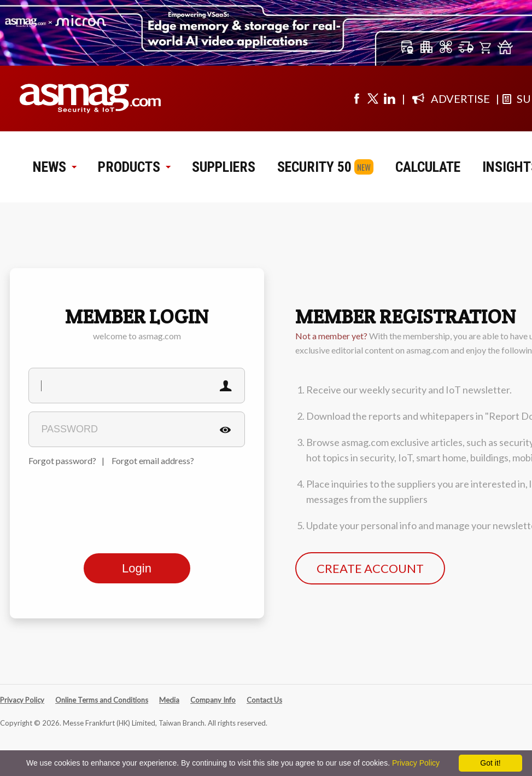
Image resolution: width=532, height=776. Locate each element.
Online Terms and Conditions (102, 700)
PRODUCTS (134, 167)
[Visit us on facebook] (356, 99)
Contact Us (264, 700)
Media (169, 700)
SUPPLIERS (224, 167)
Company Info (213, 700)
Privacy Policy (22, 700)
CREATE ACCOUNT (370, 568)
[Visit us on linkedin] (389, 99)
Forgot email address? (153, 461)
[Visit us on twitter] (373, 99)
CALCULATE (428, 167)
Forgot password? (62, 461)
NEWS (54, 167)
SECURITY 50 (314, 167)
